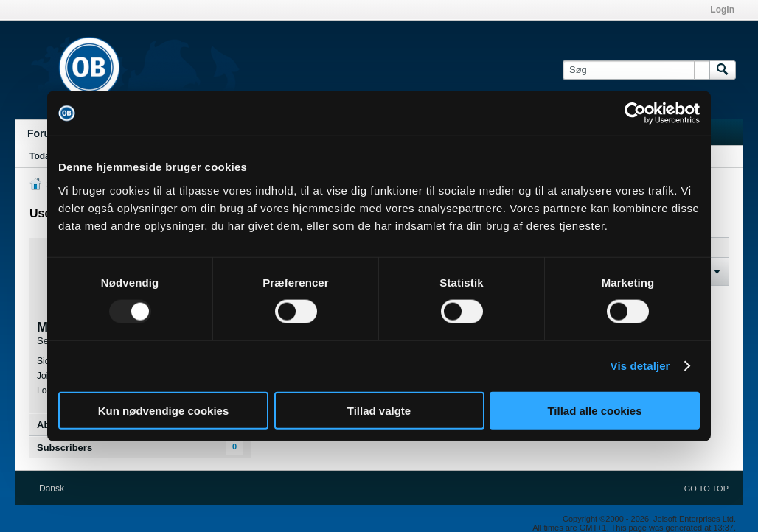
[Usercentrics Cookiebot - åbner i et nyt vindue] (635, 113)
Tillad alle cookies (594, 410)
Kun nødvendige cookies (164, 410)
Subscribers (65, 448)
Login (722, 10)
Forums (46, 133)
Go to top (706, 489)
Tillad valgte (379, 410)
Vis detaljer (640, 366)
